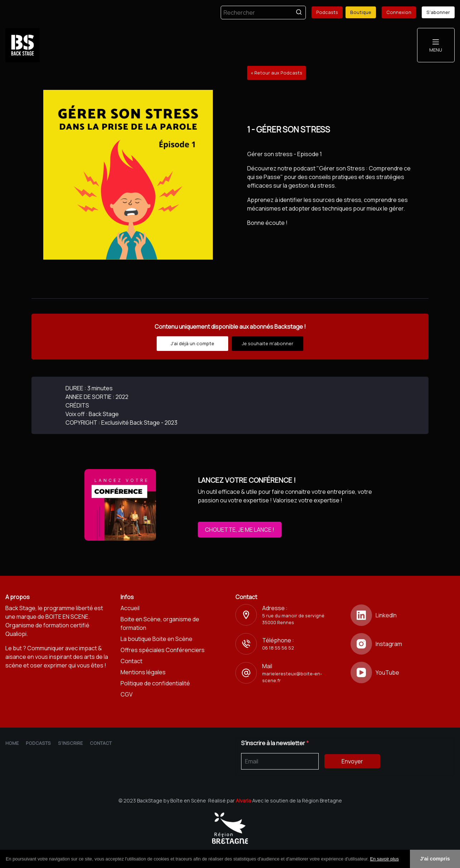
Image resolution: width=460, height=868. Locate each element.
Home (12, 743)
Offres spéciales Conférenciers (163, 650)
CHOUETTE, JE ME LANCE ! (240, 530)
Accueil (130, 608)
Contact (131, 661)
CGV (127, 694)
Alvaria (243, 801)
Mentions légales (143, 672)
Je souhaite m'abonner (268, 343)
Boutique (361, 12)
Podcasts (327, 12)
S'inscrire (70, 743)
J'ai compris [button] (435, 859)
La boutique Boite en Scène (156, 639)
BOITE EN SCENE (67, 617)
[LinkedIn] (403, 615)
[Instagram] (403, 644)
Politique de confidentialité (155, 683)
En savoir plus (384, 859)
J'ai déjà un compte (192, 343)
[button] (401, 859)
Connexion (399, 12)
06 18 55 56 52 (278, 648)
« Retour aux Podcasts (277, 73)
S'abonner (438, 12)
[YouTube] (403, 672)
